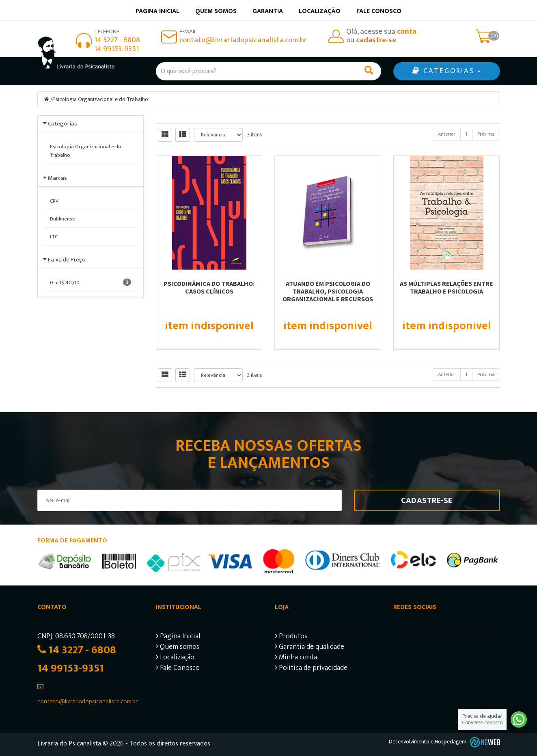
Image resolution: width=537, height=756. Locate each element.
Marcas (57, 178)
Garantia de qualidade (309, 648)
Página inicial (157, 11)
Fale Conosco (379, 11)
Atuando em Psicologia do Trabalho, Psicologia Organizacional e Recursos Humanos (328, 295)
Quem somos (216, 11)
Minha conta (296, 658)
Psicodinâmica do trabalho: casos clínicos (209, 287)
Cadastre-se (427, 501)
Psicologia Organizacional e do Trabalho (100, 99)
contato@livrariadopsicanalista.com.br (243, 40)
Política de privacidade (311, 669)
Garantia (268, 11)
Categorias (63, 124)
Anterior (447, 134)
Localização (320, 11)
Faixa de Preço (67, 260)
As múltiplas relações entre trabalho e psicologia (446, 287)
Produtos (291, 637)
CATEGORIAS (446, 71)
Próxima (486, 134)
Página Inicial (178, 637)
